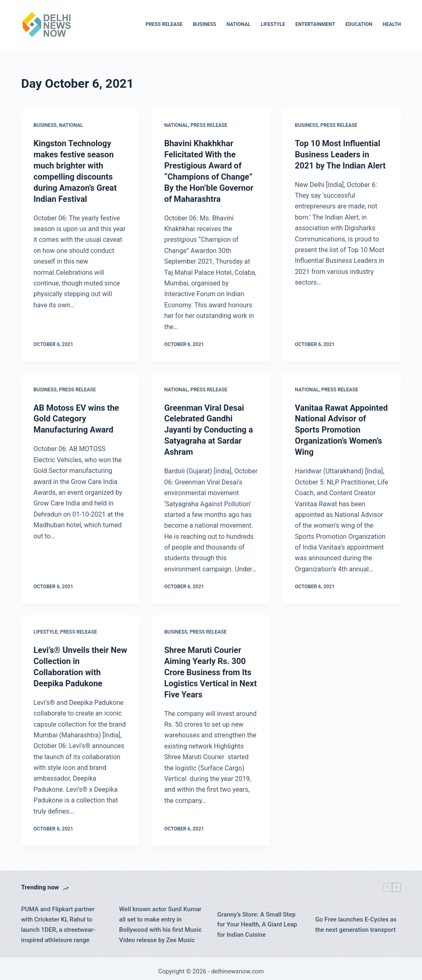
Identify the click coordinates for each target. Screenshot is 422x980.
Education (359, 24)
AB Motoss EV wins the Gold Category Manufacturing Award (76, 416)
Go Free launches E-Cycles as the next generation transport (356, 919)
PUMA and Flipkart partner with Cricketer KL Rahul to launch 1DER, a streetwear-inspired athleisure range (58, 919)
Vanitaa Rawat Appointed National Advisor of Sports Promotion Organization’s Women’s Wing (342, 427)
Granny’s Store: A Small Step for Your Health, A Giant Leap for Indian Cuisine (257, 919)
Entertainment (315, 24)
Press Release (164, 24)
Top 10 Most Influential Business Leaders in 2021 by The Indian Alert (341, 154)
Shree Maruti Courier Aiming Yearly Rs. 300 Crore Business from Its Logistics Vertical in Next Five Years (210, 667)
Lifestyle (273, 24)
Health (392, 24)
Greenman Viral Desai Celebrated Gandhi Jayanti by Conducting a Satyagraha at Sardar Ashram (209, 427)
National (238, 24)
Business (204, 24)
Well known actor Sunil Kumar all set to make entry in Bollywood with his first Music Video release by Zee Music (160, 919)
